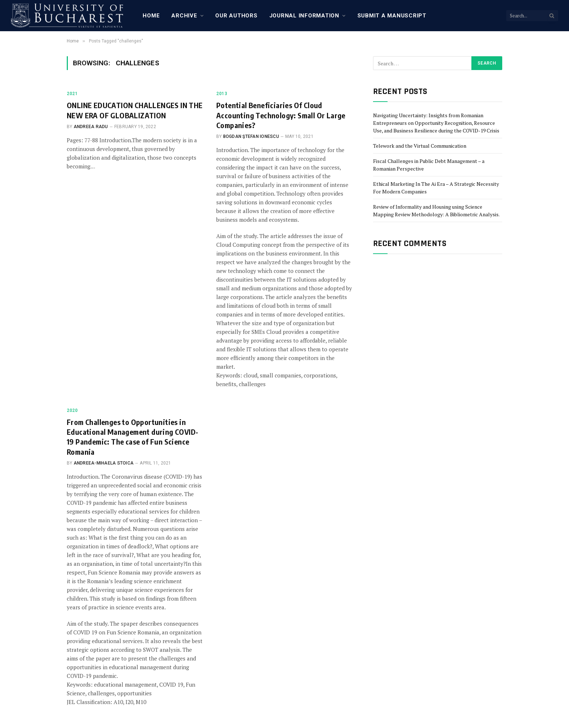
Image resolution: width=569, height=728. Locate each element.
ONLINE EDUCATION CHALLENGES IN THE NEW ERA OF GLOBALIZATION (135, 110)
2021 (72, 94)
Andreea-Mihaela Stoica (104, 463)
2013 (222, 94)
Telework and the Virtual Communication (420, 146)
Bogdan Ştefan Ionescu (251, 136)
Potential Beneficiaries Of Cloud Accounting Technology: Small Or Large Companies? (281, 115)
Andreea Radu (91, 127)
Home (151, 16)
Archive (184, 16)
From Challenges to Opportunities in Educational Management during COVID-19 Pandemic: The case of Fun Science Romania (132, 437)
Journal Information (304, 16)
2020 (72, 410)
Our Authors (236, 16)
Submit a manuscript (392, 16)
